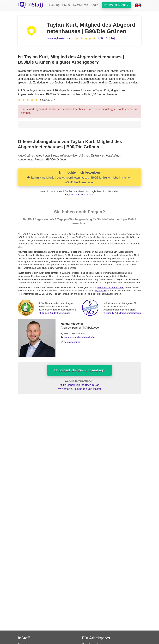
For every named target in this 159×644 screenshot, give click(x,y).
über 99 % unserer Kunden (111, 287)
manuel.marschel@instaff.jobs (79, 337)
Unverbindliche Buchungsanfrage (80, 370)
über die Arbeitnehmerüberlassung (122, 313)
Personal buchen (116, 5)
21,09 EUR (100, 291)
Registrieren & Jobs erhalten (79, 194)
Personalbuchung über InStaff (79, 385)
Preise (66, 5)
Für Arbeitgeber (96, 638)
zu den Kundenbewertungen (55, 313)
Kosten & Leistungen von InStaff (80, 389)
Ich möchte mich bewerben (79, 177)
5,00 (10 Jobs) (106, 38)
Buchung (54, 5)
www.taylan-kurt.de (59, 38)
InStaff (24, 638)
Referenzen (81, 5)
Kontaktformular (72, 342)
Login (95, 5)
